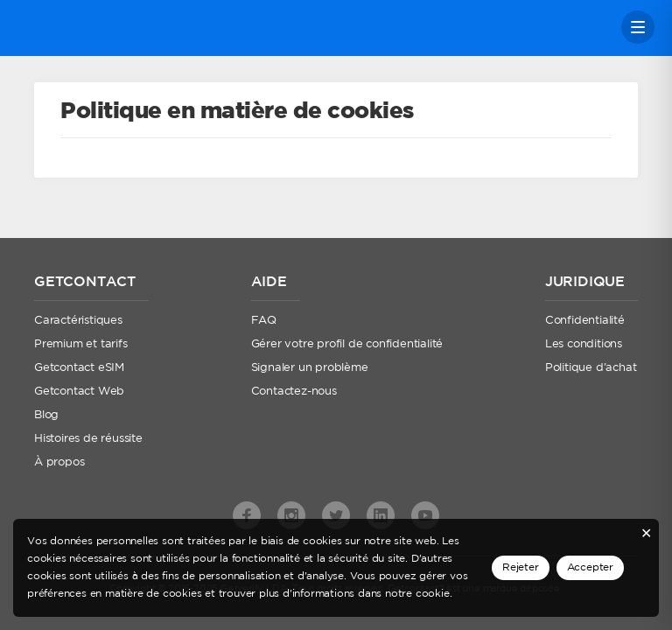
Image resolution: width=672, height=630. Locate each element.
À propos (59, 462)
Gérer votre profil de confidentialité (347, 344)
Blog (46, 415)
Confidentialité (585, 321)
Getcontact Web (79, 392)
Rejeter (521, 567)
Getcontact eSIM (79, 368)
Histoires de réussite (88, 439)
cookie (433, 594)
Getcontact (77, 28)
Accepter (590, 567)
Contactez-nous (294, 392)
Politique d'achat (591, 368)
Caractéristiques (78, 321)
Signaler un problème (310, 368)
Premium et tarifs (81, 344)
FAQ (264, 321)
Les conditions (584, 344)
